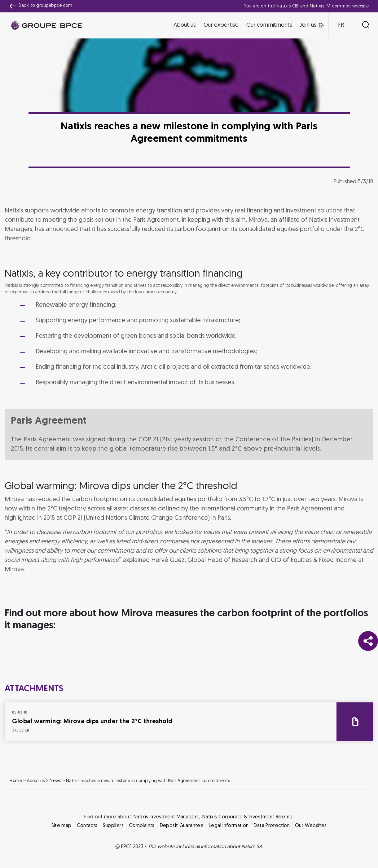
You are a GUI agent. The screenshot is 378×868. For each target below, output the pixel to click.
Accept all (220, 489)
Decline (159, 489)
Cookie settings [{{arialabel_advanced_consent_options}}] (152, 379)
